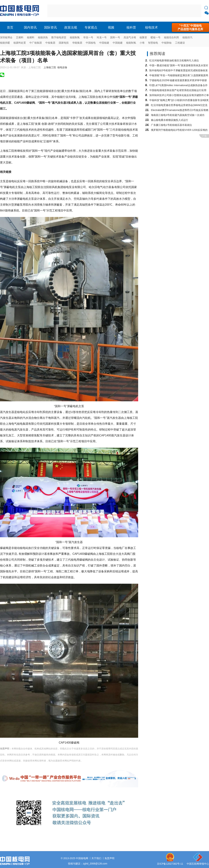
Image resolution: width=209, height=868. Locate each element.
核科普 (131, 27)
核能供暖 (5, 43)
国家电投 (64, 43)
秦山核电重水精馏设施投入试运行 (170, 120)
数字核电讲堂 (59, 37)
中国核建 (104, 43)
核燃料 (31, 37)
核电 (20, 11)
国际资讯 (50, 27)
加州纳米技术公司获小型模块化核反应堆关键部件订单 (179, 95)
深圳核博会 (6, 37)
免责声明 (109, 858)
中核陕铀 (166, 43)
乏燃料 (20, 37)
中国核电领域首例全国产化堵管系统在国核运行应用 (178, 90)
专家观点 (91, 27)
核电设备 (62, 67)
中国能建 (118, 43)
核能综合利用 (171, 37)
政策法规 (71, 27)
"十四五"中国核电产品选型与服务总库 (190, 27)
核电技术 (151, 27)
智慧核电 (153, 43)
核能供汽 (187, 37)
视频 (111, 27)
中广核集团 (36, 43)
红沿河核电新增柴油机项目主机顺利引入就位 (174, 60)
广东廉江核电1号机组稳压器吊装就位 (171, 125)
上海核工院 (50, 67)
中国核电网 (82, 858)
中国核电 (91, 43)
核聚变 (143, 37)
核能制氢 (75, 37)
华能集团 (77, 43)
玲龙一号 (102, 37)
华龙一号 (88, 37)
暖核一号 (156, 37)
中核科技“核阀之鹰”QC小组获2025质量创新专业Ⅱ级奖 (179, 100)
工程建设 (180, 43)
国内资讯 (30, 27)
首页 (10, 27)
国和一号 (115, 37)
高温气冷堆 (130, 37)
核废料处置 (20, 43)
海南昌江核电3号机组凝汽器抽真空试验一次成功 (178, 115)
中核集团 (50, 43)
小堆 (142, 43)
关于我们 (96, 858)
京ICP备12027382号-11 (170, 864)
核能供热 (43, 37)
